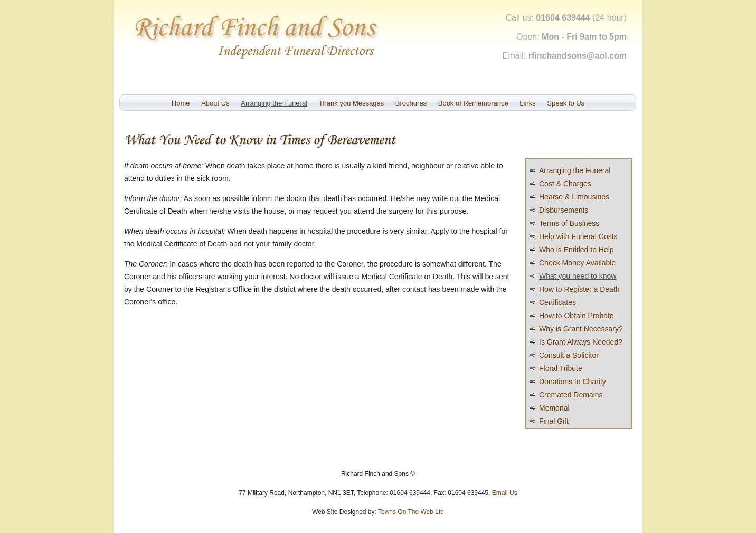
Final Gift (554, 421)
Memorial (554, 408)
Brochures (411, 103)
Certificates (557, 302)
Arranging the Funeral (274, 103)
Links (527, 103)
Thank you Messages (352, 103)
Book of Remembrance (473, 103)
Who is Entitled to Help (577, 250)
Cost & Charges (565, 184)
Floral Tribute (561, 368)
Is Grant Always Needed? (581, 342)
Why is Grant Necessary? (581, 329)
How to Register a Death (579, 289)
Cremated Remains (571, 395)
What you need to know (578, 276)
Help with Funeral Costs (578, 236)
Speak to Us (566, 103)
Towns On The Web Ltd (411, 512)
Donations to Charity (573, 382)
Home (181, 103)
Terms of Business (569, 223)
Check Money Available (577, 263)
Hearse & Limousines (574, 197)
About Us (215, 103)
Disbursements (564, 210)
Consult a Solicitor (569, 355)
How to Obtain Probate (577, 316)
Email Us (505, 493)
